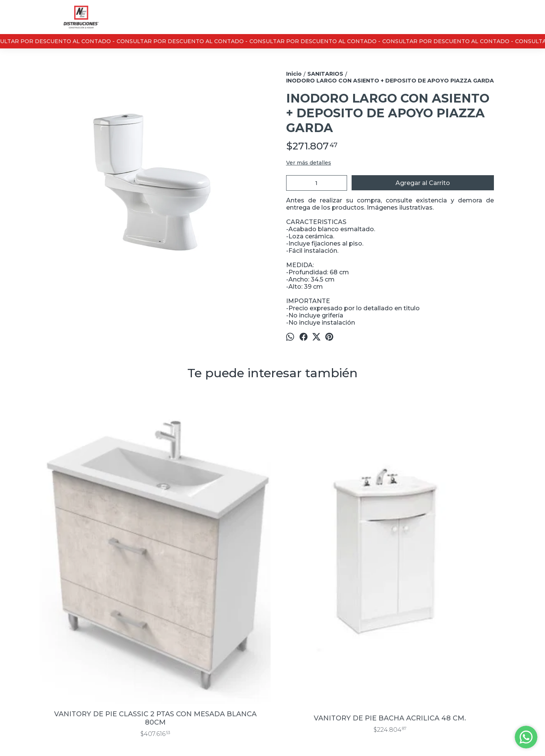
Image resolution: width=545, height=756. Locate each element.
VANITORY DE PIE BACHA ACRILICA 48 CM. (214, 562)
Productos (52, 642)
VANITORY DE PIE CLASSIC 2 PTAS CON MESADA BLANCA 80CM (97, 562)
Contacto (50, 651)
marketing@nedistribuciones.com (308, 678)
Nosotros (51, 660)
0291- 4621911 (286, 662)
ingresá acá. (283, 739)
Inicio (45, 634)
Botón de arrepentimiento (322, 739)
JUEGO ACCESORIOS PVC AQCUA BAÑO (448, 562)
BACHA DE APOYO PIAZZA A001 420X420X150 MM (331, 562)
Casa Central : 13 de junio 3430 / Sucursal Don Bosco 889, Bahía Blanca (308, 642)
